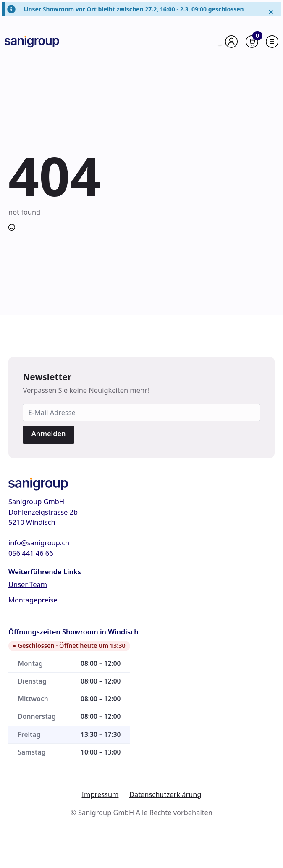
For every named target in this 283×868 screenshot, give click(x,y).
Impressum (100, 794)
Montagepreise (33, 600)
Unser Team (28, 584)
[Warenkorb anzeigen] (252, 42)
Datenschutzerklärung (165, 794)
